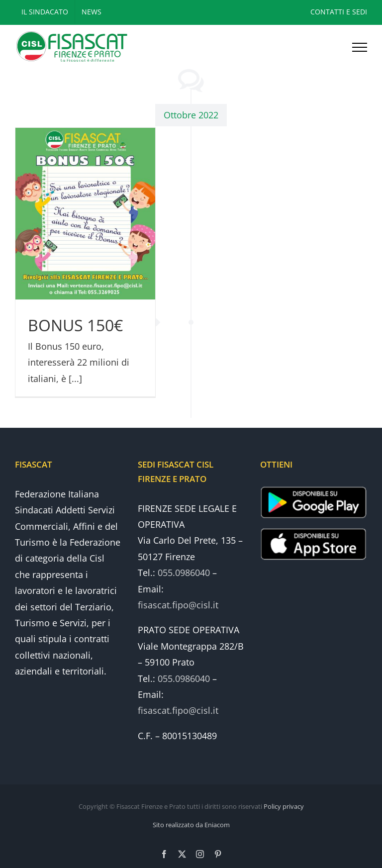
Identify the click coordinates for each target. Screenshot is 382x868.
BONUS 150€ (75, 325)
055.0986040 (184, 573)
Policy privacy (284, 806)
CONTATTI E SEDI (339, 12)
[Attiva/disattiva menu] (360, 47)
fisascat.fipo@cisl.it (178, 605)
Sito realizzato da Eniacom (191, 825)
